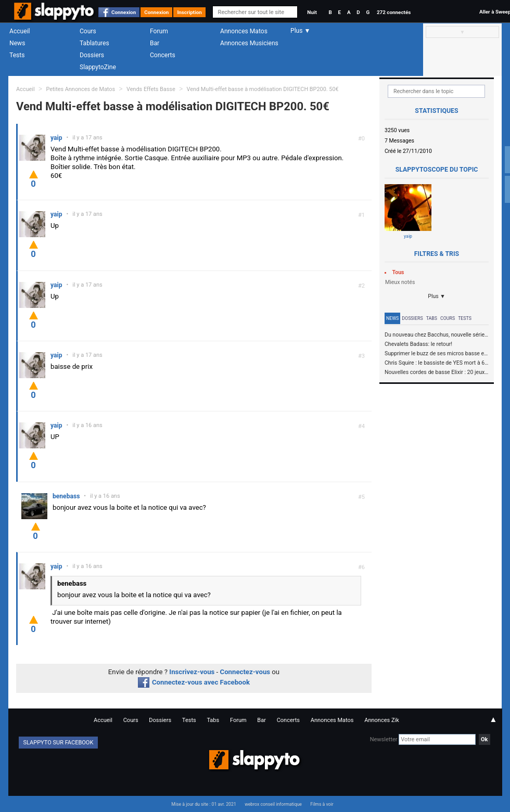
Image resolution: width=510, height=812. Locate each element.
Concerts (163, 55)
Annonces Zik (382, 720)
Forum (159, 31)
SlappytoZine (98, 67)
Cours (88, 31)
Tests (17, 55)
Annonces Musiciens (249, 43)
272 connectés (394, 12)
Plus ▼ (437, 296)
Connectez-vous (245, 672)
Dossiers (92, 55)
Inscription (189, 12)
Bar (155, 43)
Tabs (432, 318)
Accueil (20, 31)
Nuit (312, 12)
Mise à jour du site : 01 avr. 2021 (203, 804)
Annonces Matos (244, 31)
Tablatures (94, 43)
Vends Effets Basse (151, 89)
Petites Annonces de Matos (80, 89)
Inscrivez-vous (192, 672)
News (17, 43)
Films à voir (322, 804)
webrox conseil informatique (273, 804)
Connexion (124, 12)
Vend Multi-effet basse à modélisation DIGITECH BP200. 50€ (263, 89)
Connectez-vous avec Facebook (194, 682)
